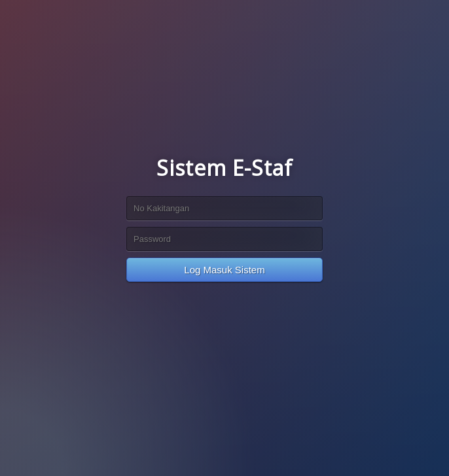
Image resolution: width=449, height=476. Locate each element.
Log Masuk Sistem (224, 270)
